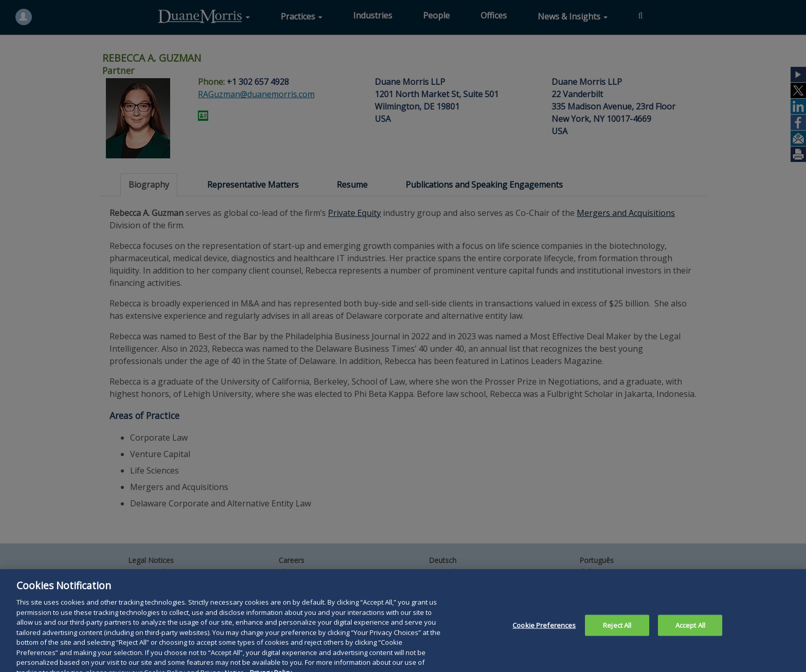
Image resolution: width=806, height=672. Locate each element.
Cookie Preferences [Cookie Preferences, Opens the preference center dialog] (544, 632)
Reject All (617, 632)
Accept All (690, 632)
